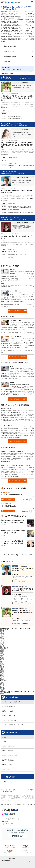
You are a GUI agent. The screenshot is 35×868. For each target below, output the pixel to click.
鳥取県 (2, 673)
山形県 (2, 635)
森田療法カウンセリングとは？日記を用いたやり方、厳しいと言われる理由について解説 (16, 286)
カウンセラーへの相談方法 (9, 57)
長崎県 (2, 683)
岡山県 (2, 672)
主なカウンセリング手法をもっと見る (18, 311)
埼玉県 (2, 643)
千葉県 (2, 641)
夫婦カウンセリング (9, 711)
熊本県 (2, 686)
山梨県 (2, 649)
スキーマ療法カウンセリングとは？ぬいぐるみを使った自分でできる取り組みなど (16, 306)
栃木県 (2, 645)
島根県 (2, 674)
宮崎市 (2, 694)
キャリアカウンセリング (10, 720)
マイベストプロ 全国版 (9, 858)
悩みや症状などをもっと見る (18, 399)
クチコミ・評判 (6, 62)
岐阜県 (2, 660)
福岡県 (2, 682)
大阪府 (2, 662)
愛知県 (2, 657)
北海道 (2, 631)
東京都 (2, 639)
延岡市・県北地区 (8, 760)
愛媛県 (2, 678)
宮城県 (2, 634)
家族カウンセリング (9, 716)
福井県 (2, 655)
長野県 (2, 651)
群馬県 (2, 647)
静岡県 (2, 658)
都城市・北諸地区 (8, 751)
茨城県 (2, 644)
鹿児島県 (3, 689)
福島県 (2, 636)
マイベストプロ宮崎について (11, 819)
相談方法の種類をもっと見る (18, 441)
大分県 (2, 685)
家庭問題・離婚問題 (9, 706)
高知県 (2, 679)
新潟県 (2, 652)
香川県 (2, 677)
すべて (4, 702)
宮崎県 (2, 687)
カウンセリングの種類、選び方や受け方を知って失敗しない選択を (16, 333)
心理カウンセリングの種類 (9, 46)
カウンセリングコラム (8, 51)
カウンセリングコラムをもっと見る (18, 357)
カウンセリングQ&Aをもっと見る (17, 481)
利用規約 (6, 821)
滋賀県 (2, 665)
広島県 (2, 670)
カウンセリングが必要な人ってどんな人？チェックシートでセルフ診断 (16, 351)
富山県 (2, 653)
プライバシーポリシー (9, 824)
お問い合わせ (7, 861)
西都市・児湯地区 (8, 765)
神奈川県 (3, 640)
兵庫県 (2, 666)
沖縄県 (2, 690)
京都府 (2, 664)
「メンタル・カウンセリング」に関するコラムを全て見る (18, 555)
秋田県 (2, 632)
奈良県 (2, 668)
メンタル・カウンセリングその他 (13, 725)
